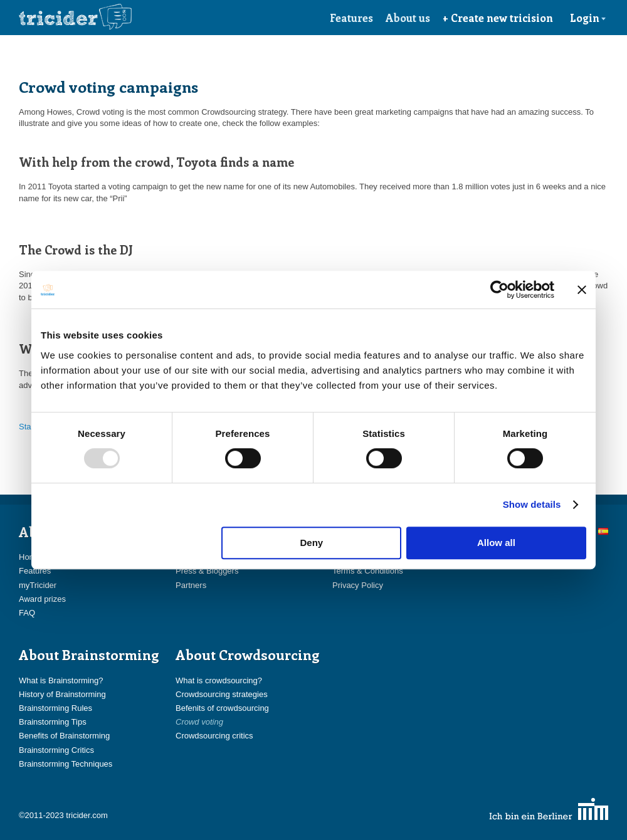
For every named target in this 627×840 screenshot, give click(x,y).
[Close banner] (582, 290)
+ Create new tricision (498, 18)
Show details (532, 504)
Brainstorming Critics (56, 750)
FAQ (27, 613)
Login (588, 18)
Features (351, 18)
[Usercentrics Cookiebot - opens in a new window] (499, 290)
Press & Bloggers (207, 571)
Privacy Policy (358, 585)
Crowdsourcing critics (214, 736)
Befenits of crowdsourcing (222, 708)
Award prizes (42, 599)
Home (30, 557)
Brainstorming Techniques (66, 764)
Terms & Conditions (368, 571)
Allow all (496, 543)
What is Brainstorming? (61, 680)
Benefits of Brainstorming (64, 736)
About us (408, 18)
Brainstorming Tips (53, 722)
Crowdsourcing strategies (222, 694)
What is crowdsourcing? (219, 680)
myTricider (38, 585)
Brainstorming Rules (55, 708)
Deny (312, 543)
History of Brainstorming (62, 694)
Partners (191, 585)
